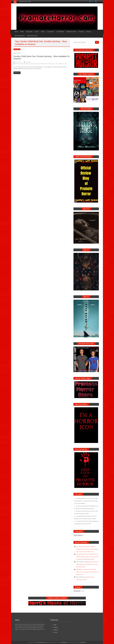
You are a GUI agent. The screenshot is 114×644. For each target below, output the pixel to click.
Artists (22, 32)
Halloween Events (71, 32)
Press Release (17, 49)
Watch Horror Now (32, 36)
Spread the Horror (34, 64)
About (16, 32)
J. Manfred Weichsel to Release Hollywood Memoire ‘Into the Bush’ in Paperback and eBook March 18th (87, 557)
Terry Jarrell (79, 547)
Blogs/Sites (29, 32)
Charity (43, 32)
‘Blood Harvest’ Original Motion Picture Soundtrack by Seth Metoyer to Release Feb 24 (87, 572)
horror (16, 64)
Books (37, 32)
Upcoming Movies (20, 36)
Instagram (56, 630)
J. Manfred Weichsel (81, 554)
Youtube (55, 632)
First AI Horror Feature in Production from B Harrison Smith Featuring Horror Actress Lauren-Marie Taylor (87, 549)
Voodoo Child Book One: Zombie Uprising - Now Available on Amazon (52, 64)
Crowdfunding (60, 32)
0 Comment (27, 62)
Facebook (56, 627)
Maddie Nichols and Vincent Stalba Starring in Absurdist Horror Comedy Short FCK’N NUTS (87, 564)
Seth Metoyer (79, 569)
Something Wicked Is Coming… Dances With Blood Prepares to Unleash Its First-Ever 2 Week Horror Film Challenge (86, 501)
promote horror (27, 64)
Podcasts (81, 32)
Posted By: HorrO (18, 62)
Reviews (89, 32)
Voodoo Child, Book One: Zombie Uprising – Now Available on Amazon (42, 57)
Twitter (55, 625)
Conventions (51, 32)
